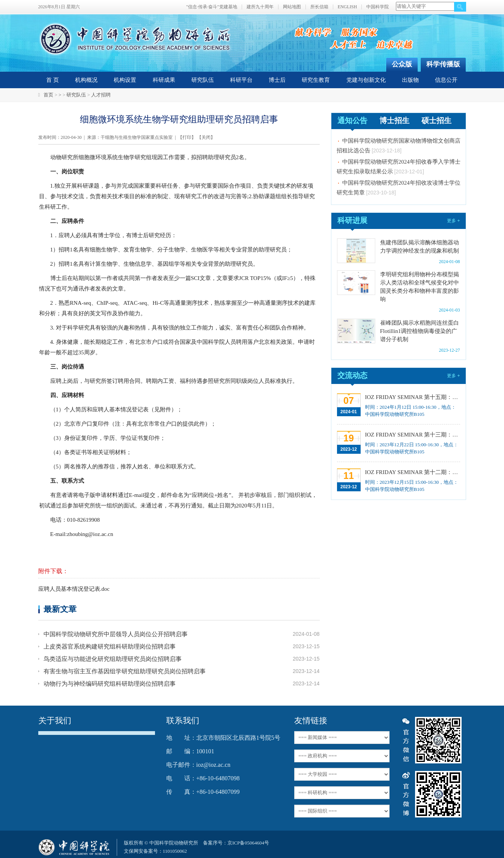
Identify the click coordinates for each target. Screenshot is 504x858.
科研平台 (241, 80)
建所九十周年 (260, 7)
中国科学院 (378, 7)
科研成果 (164, 80)
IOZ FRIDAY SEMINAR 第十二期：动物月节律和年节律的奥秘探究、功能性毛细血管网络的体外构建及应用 (412, 472)
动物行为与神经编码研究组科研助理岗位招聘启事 (110, 684)
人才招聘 (101, 95)
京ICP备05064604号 (248, 843)
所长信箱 (319, 7)
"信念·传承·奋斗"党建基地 (212, 7)
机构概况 (86, 80)
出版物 (410, 80)
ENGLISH (347, 7)
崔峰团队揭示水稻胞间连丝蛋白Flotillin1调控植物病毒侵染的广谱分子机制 (420, 331)
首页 (48, 95)
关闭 (206, 137)
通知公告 (352, 120)
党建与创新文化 (366, 80)
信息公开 (446, 80)
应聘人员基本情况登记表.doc (74, 589)
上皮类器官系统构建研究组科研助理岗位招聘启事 (110, 647)
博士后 (277, 80)
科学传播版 (443, 64)
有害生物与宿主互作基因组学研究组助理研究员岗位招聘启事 (125, 671)
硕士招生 (436, 120)
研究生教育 (316, 80)
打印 (187, 137)
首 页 (53, 80)
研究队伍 (203, 80)
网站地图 (292, 7)
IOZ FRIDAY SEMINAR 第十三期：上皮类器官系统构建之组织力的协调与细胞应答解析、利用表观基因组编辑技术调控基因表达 (412, 435)
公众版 (402, 64)
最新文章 (60, 609)
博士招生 (394, 120)
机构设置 (125, 80)
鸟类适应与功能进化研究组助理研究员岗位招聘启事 (113, 659)
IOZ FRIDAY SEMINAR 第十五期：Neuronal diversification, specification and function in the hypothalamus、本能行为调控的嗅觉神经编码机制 (412, 397)
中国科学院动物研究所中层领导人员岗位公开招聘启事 (116, 634)
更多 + (453, 221)
